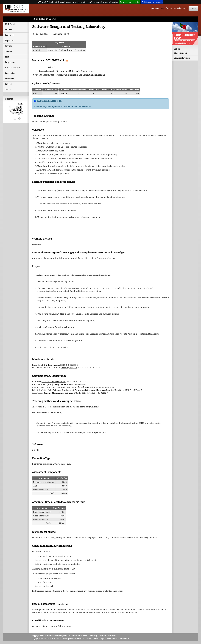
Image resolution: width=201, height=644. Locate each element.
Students (9, 51)
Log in (193, 8)
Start (45, 19)
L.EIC (35, 93)
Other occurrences (180, 53)
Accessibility (93, 636)
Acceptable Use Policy (73, 639)
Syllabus (63, 93)
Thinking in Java (52, 365)
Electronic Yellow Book (121, 639)
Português (155, 8)
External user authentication (177, 8)
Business (9, 84)
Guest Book (112, 636)
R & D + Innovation (13, 68)
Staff (7, 57)
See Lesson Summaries (182, 58)
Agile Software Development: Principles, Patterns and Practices (77, 390)
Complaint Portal (105, 639)
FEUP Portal (10, 24)
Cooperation (10, 73)
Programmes (10, 62)
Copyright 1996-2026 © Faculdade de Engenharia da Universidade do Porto (60, 636)
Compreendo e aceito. (129, 2)
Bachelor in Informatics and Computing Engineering (81, 75)
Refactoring (90, 387)
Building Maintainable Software (58, 393)
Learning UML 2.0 (69, 368)
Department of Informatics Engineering (75, 71)
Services (9, 46)
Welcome (9, 30)
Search (8, 90)
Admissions (10, 79)
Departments (10, 41)
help (162, 8)
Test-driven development (54, 381)
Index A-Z (102, 636)
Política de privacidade (152, 2)
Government (10, 35)
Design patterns (61, 384)
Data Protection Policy (90, 639)
